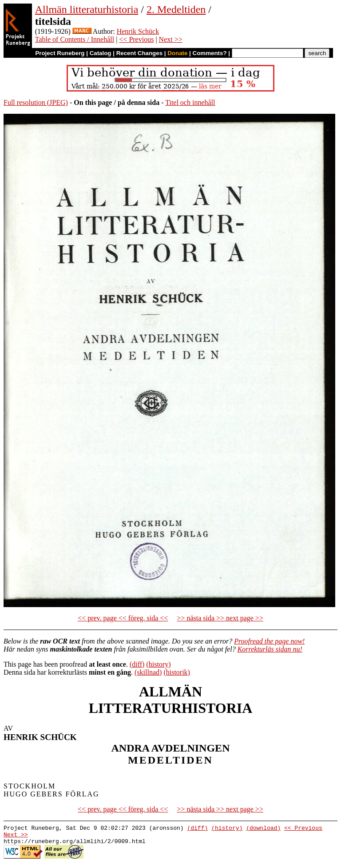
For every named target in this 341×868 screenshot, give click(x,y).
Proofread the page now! (269, 641)
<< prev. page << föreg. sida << (123, 618)
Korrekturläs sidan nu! (270, 649)
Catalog (101, 53)
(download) (263, 829)
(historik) (177, 672)
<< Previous (136, 39)
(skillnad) (148, 672)
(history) (158, 664)
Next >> (171, 39)
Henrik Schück (138, 31)
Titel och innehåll (190, 102)
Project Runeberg (60, 53)
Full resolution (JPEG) (36, 102)
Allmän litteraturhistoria (87, 9)
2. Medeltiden (176, 9)
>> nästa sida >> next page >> (220, 618)
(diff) (137, 664)
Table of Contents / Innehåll (75, 39)
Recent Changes (139, 53)
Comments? (210, 53)
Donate (177, 53)
